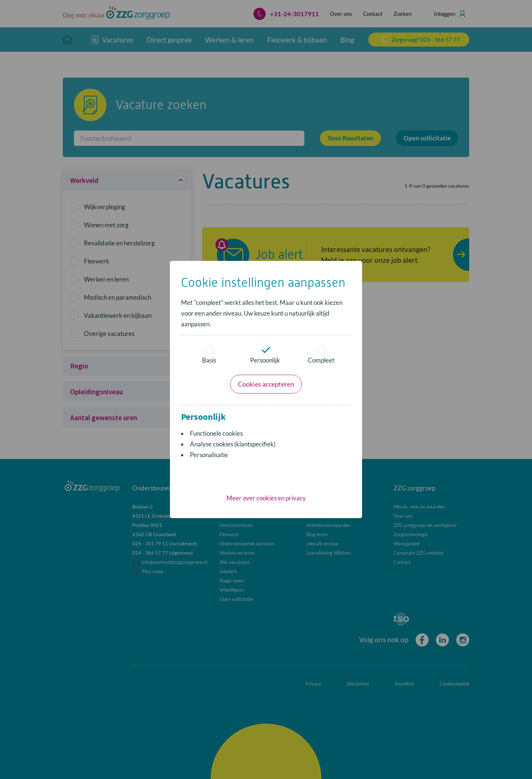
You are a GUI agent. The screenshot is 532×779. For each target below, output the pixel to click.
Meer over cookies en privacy (266, 498)
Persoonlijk (265, 355)
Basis (209, 355)
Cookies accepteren (266, 384)
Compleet (321, 355)
